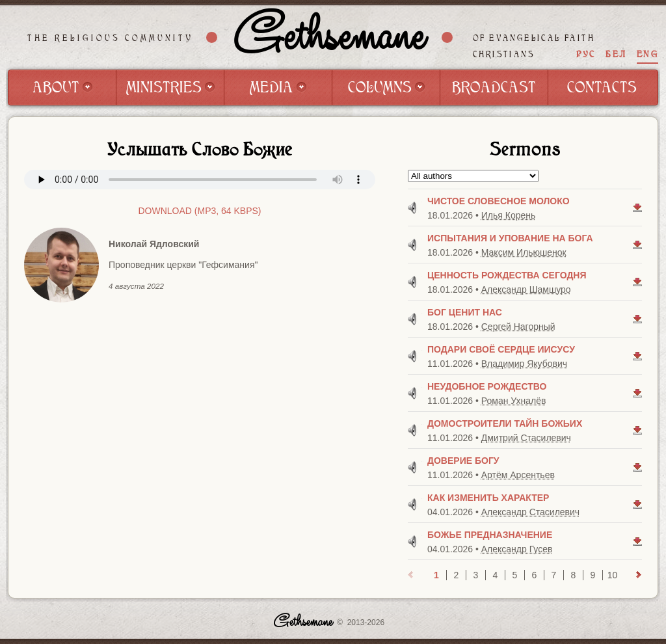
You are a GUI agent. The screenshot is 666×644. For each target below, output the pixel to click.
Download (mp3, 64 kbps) (199, 211)
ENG (647, 54)
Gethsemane (330, 37)
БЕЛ (616, 54)
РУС (586, 54)
